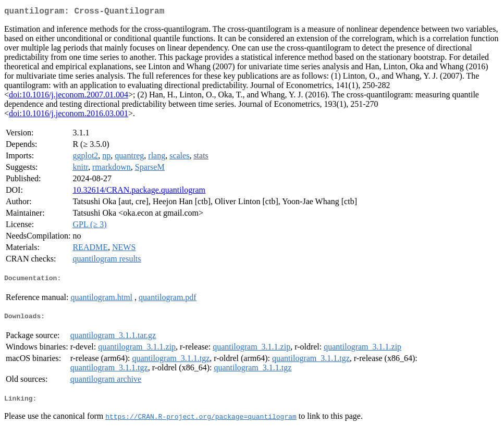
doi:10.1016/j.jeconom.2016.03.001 (69, 115)
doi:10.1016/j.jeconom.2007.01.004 (69, 97)
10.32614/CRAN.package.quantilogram (139, 192)
